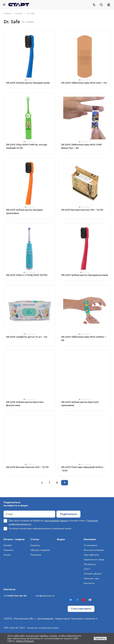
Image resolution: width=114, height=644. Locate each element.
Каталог (8, 545)
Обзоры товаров (40, 550)
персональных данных (56, 521)
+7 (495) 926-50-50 (15, 596)
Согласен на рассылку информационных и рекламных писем (37, 529)
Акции (7, 555)
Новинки (8, 550)
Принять (100, 638)
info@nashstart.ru (45, 596)
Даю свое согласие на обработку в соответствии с (51, 522)
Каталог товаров (14, 539)
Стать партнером (81, 609)
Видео (61, 539)
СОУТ (87, 569)
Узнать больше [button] (25, 641)
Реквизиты (90, 564)
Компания (90, 539)
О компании (90, 545)
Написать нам (91, 578)
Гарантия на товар (94, 560)
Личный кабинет (93, 574)
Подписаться (68, 514)
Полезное (36, 555)
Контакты (89, 583)
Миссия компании (94, 550)
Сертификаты (91, 555)
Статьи (35, 539)
